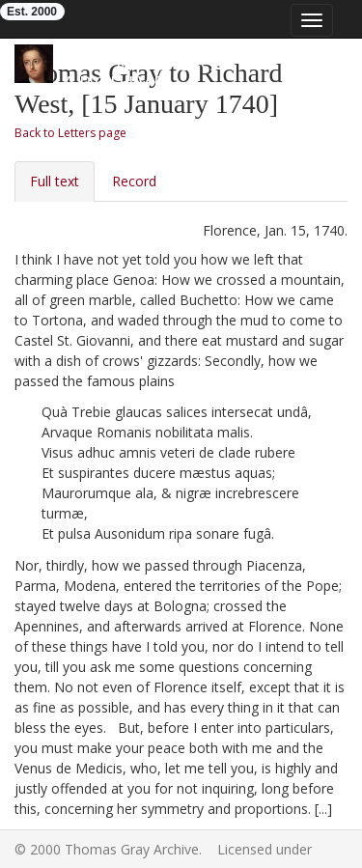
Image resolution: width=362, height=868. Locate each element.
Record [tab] (134, 181)
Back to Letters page (70, 133)
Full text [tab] (55, 181)
